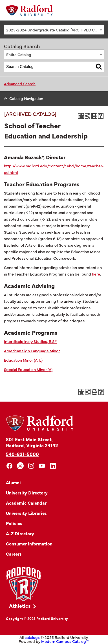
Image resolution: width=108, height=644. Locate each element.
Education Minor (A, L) (23, 360)
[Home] (29, 10)
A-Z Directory (20, 533)
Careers (14, 554)
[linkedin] (53, 466)
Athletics (20, 606)
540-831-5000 (22, 454)
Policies (14, 523)
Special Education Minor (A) (28, 369)
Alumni (13, 482)
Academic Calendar (26, 503)
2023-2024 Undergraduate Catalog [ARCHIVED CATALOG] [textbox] (55, 30)
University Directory (27, 492)
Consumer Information (29, 543)
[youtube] (42, 466)
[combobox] (54, 30)
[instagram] (31, 466)
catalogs (32, 637)
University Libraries (26, 513)
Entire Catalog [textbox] (19, 54)
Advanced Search (20, 84)
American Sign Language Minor (32, 351)
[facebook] (9, 466)
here (96, 274)
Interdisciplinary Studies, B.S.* (30, 341)
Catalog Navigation (26, 98)
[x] (20, 466)
